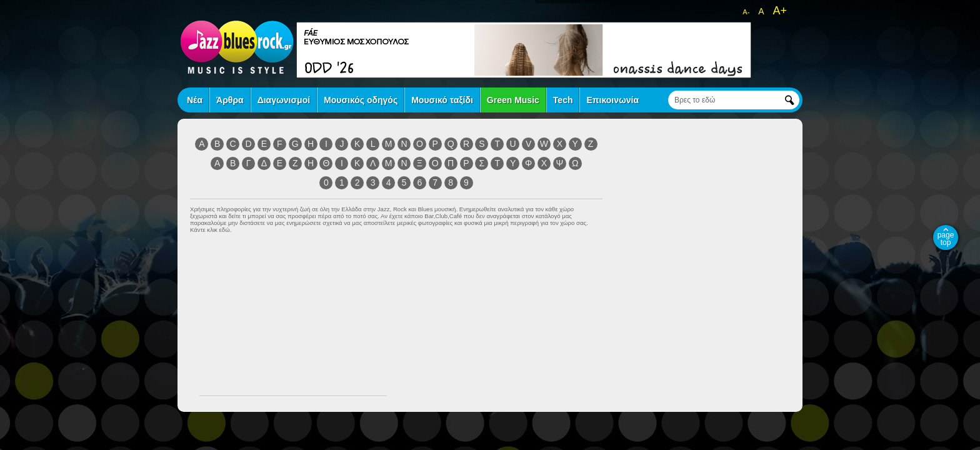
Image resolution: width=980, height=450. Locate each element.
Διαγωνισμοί (284, 100)
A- (746, 12)
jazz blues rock (237, 47)
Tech (563, 100)
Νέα (195, 100)
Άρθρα (230, 100)
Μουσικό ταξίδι (442, 100)
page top (946, 239)
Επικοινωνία (612, 100)
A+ (780, 11)
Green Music (513, 100)
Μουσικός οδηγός (361, 100)
